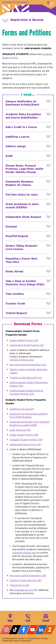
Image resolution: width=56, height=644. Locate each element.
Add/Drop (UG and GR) (22, 409)
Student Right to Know (11, 641)
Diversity (45, 638)
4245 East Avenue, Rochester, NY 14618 (10, 618)
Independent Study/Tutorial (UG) (27, 345)
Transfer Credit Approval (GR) (25, 580)
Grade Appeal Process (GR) (24, 435)
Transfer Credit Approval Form (26, 378)
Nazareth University (16, 7)
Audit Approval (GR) (20, 430)
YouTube (32, 630)
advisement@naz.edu (22, 360)
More (50, 4)
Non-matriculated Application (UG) (28, 365)
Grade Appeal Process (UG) (24, 340)
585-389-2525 (28, 618)
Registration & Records (27, 20)
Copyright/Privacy (32, 638)
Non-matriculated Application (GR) (28, 575)
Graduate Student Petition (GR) (26, 440)
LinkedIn (41, 630)
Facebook (24, 630)
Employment (26, 641)
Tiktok (15, 630)
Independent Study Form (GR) (25, 444)
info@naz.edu (46, 618)
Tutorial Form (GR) (19, 585)
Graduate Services (24, 590)
